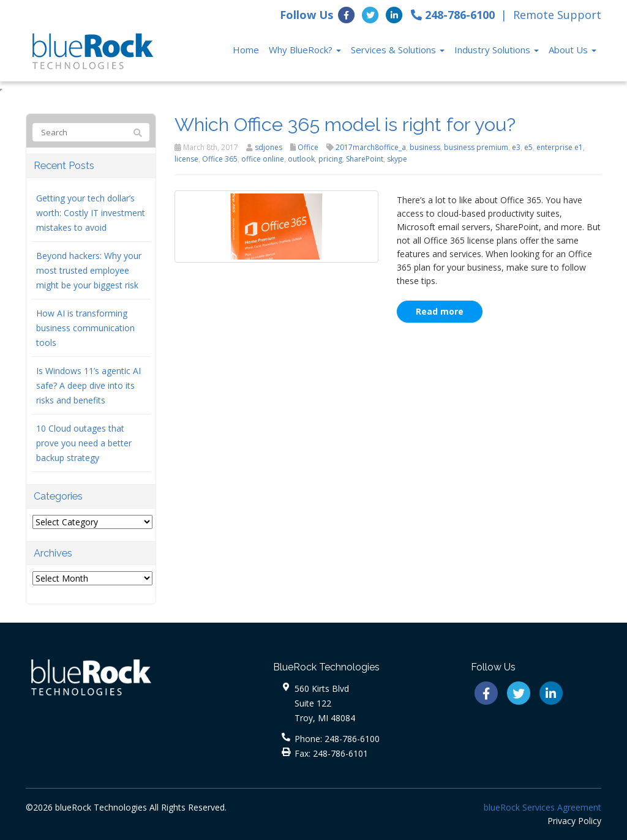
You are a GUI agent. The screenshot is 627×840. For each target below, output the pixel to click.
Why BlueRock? (305, 50)
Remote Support (557, 15)
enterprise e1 (560, 147)
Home (246, 50)
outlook (301, 159)
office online (263, 159)
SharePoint (365, 159)
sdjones (268, 147)
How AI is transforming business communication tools (85, 328)
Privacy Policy (574, 821)
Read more (440, 311)
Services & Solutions (398, 50)
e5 (528, 147)
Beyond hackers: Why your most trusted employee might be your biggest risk (89, 270)
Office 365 (220, 159)
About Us (573, 50)
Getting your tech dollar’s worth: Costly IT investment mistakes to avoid (91, 213)
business (425, 147)
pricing (330, 159)
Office (308, 147)
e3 (516, 147)
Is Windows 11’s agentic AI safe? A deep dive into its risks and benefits (88, 385)
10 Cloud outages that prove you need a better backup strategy (84, 443)
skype (397, 159)
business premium (476, 147)
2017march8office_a (371, 147)
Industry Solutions (497, 50)
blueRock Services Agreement (543, 807)
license (186, 159)
